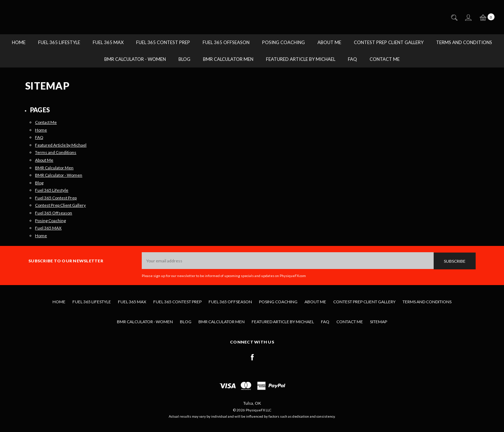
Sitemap (379, 322)
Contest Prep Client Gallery (389, 42)
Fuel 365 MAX (108, 42)
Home (19, 42)
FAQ (352, 59)
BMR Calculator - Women (135, 59)
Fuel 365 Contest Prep (163, 42)
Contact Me (385, 59)
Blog (184, 59)
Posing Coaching (283, 42)
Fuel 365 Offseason (226, 42)
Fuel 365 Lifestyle (59, 42)
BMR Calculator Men (228, 59)
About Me (329, 42)
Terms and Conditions (464, 42)
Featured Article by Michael (301, 59)
